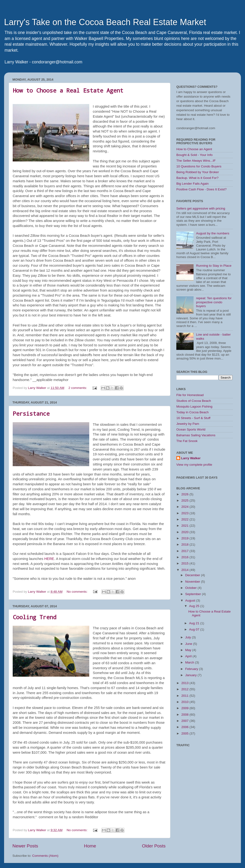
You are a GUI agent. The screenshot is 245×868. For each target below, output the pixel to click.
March (190, 662)
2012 (185, 689)
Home (90, 846)
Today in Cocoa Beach (192, 412)
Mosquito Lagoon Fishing (194, 406)
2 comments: (78, 388)
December (193, 575)
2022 (185, 519)
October (191, 588)
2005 (185, 733)
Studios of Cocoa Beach (194, 401)
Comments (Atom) (45, 856)
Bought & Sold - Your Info (195, 155)
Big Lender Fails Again (192, 184)
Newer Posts (25, 846)
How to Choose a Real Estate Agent (68, 90)
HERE (49, 559)
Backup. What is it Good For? (197, 178)
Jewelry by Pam (188, 424)
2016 (185, 557)
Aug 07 (195, 629)
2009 (185, 708)
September (194, 594)
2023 (185, 513)
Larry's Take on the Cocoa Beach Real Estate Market (105, 22)
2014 (185, 570)
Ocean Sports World (191, 429)
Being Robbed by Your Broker (198, 172)
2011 (185, 696)
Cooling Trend (34, 617)
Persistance (31, 414)
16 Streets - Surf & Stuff (193, 418)
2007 (185, 721)
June (189, 644)
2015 (185, 563)
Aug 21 (195, 623)
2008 (185, 715)
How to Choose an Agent (194, 149)
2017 (185, 551)
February (192, 669)
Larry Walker (191, 458)
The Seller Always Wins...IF (196, 161)
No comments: (77, 592)
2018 (185, 545)
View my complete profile (194, 465)
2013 (185, 683)
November (193, 582)
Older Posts (154, 846)
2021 (185, 526)
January (191, 675)
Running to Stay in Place (214, 266)
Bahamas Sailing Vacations (196, 435)
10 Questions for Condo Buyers (199, 166)
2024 (185, 507)
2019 (185, 538)
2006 (185, 727)
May (189, 650)
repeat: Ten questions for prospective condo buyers (214, 302)
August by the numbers (213, 233)
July (189, 637)
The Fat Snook (187, 441)
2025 (185, 500)
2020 (185, 532)
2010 (185, 702)
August (191, 600)
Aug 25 (195, 606)
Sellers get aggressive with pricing (201, 208)
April (189, 656)
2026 (185, 494)
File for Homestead (190, 395)
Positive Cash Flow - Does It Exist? (201, 189)
